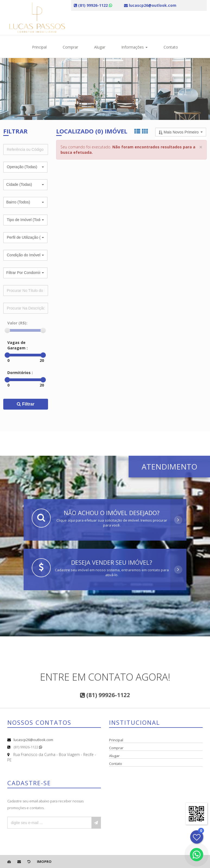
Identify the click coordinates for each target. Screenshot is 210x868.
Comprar (70, 47)
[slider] (7, 330)
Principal (39, 47)
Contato (171, 47)
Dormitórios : (20, 373)
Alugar (100, 47)
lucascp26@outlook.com (33, 740)
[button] (25, 167)
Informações (134, 47)
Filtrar (26, 404)
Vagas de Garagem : (17, 345)
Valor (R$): (17, 323)
